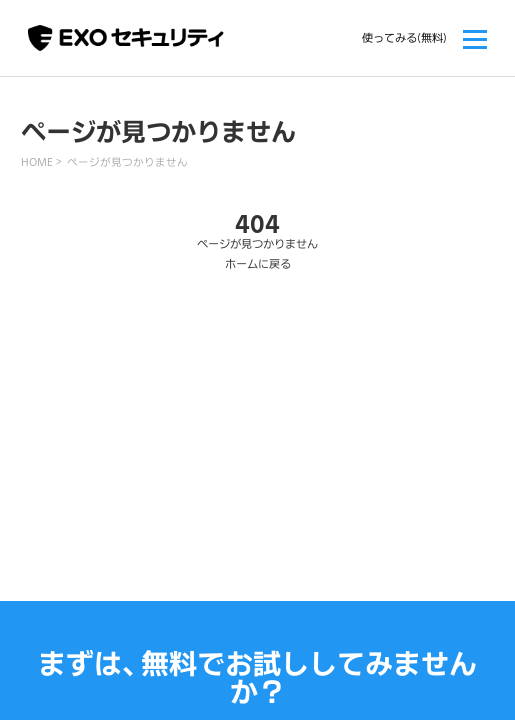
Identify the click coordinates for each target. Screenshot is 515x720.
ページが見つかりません (127, 162)
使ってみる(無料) (404, 37)
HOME (37, 162)
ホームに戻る (258, 263)
